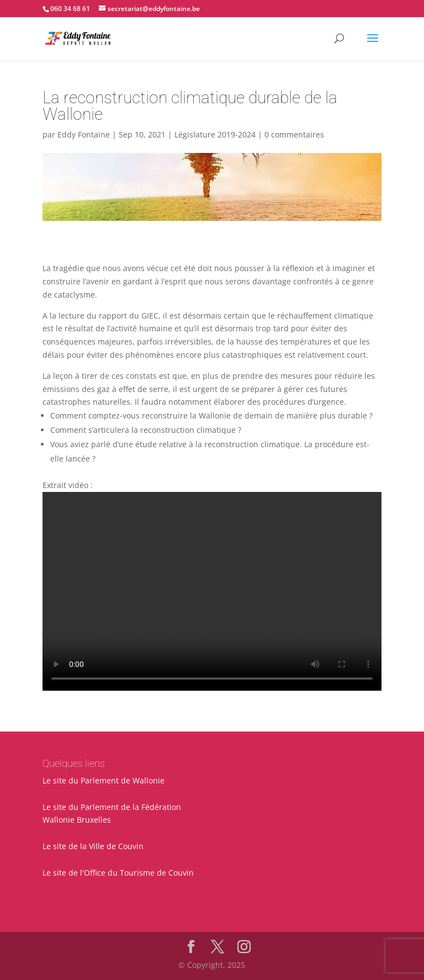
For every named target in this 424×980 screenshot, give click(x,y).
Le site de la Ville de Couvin (93, 846)
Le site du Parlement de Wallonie (104, 780)
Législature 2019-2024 (215, 134)
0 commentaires (294, 134)
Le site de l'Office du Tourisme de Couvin (118, 873)
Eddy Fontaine (84, 134)
